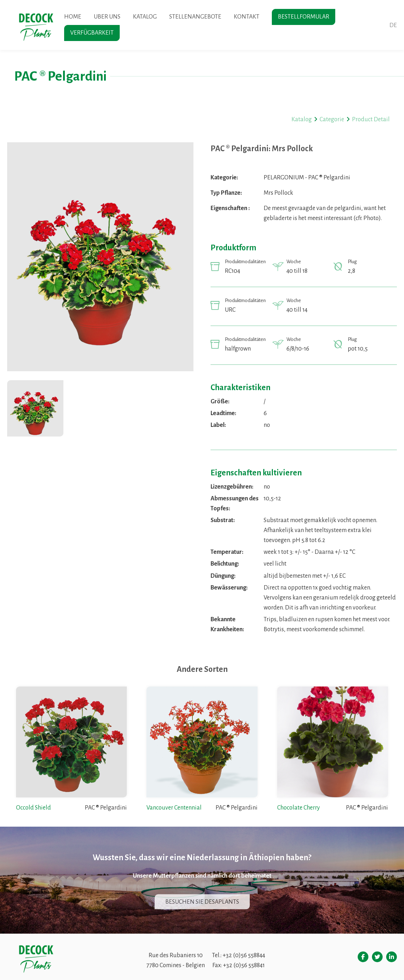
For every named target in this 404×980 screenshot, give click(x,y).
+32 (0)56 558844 (244, 955)
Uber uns (107, 17)
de (393, 25)
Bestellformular (304, 17)
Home (73, 17)
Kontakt (247, 17)
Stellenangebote (195, 17)
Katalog (145, 17)
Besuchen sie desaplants (202, 902)
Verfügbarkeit (92, 33)
